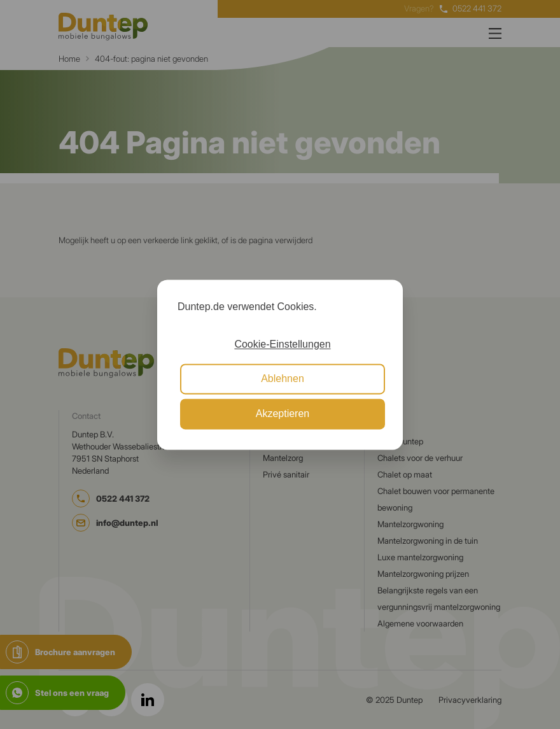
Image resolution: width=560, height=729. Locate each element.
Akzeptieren (283, 414)
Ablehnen (283, 379)
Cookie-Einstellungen (282, 344)
